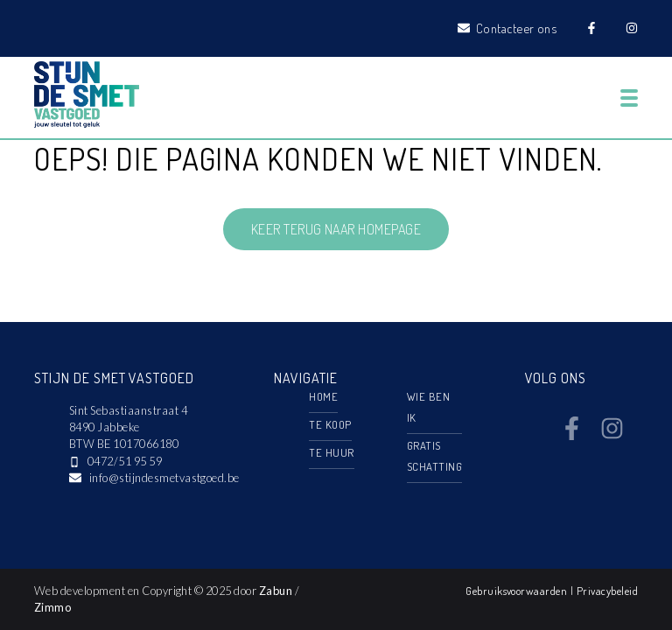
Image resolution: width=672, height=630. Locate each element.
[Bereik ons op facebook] (572, 435)
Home (323, 396)
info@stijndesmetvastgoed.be (164, 478)
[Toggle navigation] (629, 98)
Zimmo (52, 607)
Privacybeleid (607, 591)
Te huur (331, 452)
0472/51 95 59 (125, 461)
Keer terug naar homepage (336, 229)
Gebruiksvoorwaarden (518, 591)
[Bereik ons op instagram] (612, 435)
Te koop (330, 424)
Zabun (276, 591)
